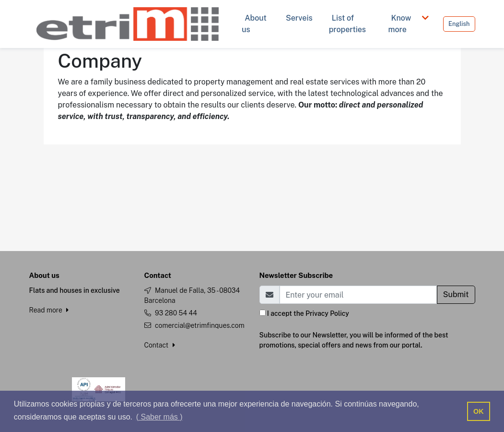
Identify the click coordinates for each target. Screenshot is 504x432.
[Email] (358, 295)
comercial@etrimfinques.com (200, 325)
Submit (456, 294)
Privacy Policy (327, 313)
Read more (49, 310)
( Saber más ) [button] (159, 417)
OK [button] (479, 411)
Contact (160, 345)
